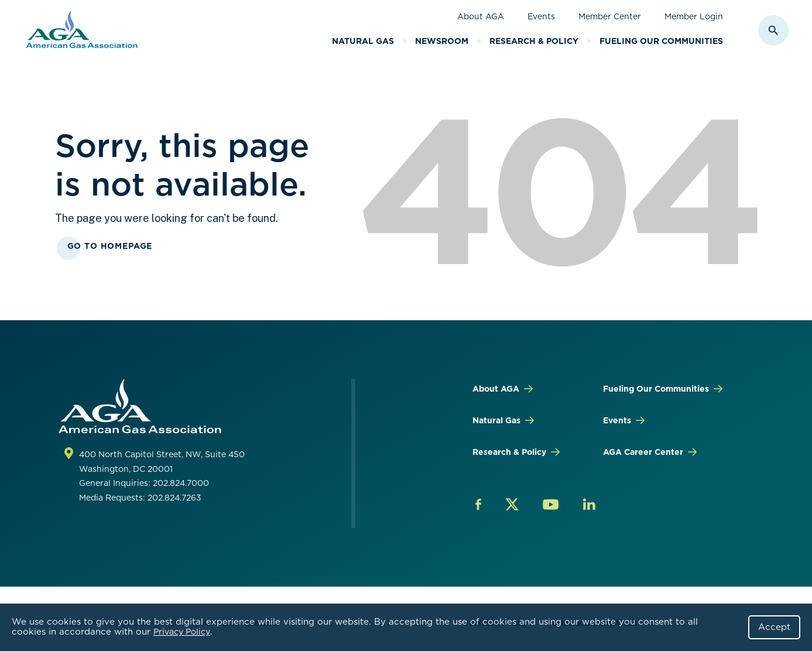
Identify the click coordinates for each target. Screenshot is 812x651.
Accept (774, 627)
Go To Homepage (110, 246)
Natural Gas (363, 41)
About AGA (481, 16)
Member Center (610, 16)
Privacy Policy (182, 632)
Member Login (694, 16)
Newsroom (442, 41)
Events (541, 16)
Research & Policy (534, 41)
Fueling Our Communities (661, 41)
